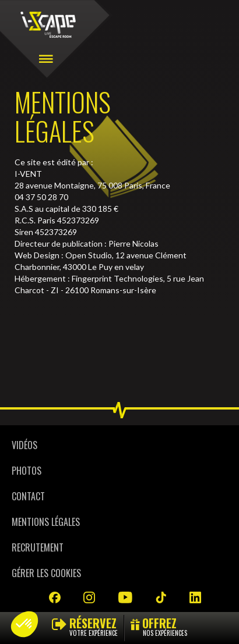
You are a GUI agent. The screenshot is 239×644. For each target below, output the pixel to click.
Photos (27, 471)
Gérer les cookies (46, 573)
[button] (24, 624)
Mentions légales (46, 522)
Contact (28, 496)
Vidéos (24, 445)
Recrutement (38, 547)
